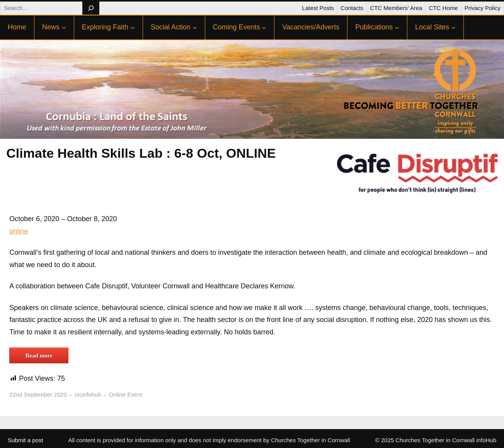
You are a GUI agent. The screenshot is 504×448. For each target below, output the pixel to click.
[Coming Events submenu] (264, 27)
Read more (39, 356)
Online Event (126, 394)
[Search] (91, 8)
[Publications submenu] (397, 27)
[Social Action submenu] (195, 27)
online (19, 231)
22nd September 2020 (38, 394)
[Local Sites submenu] (453, 27)
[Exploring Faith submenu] (133, 27)
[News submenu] (64, 27)
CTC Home (444, 8)
